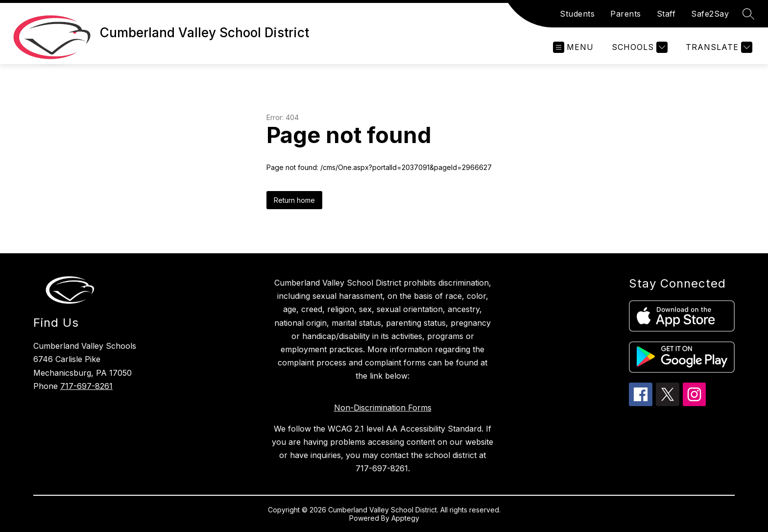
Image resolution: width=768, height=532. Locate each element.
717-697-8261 (86, 386)
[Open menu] (573, 47)
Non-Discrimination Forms (383, 408)
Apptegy (405, 518)
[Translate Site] (718, 47)
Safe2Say (710, 14)
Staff (666, 14)
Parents (626, 14)
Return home (294, 200)
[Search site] (748, 14)
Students (577, 14)
